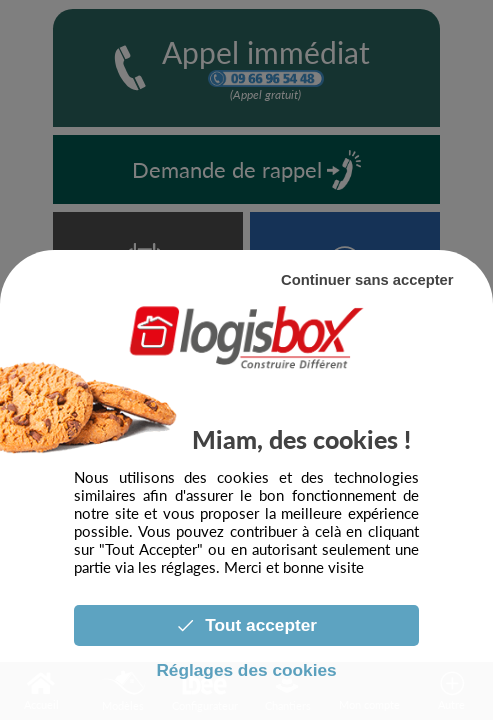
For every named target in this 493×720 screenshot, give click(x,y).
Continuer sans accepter (367, 280)
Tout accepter (246, 625)
